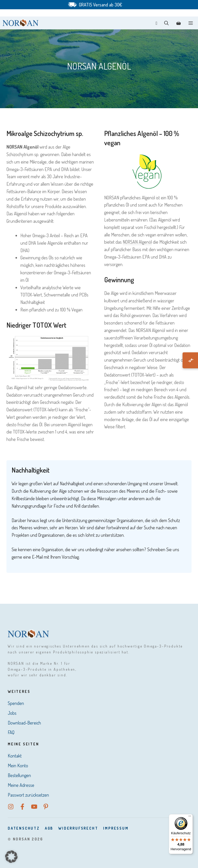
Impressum (116, 828)
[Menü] (190, 817)
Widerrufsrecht (78, 828)
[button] (166, 23)
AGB (49, 828)
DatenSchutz (24, 828)
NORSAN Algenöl (137, 242)
